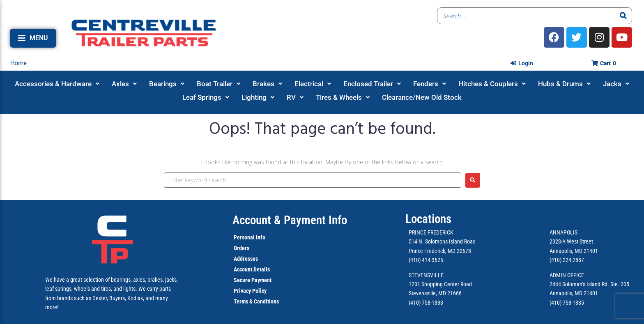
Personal (244, 237)
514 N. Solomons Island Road (442, 241)
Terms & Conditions (256, 301)
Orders (241, 248)
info (260, 237)
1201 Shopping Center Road (440, 284)
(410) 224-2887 (567, 260)
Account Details (252, 269)
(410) (555, 303)
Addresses (246, 259)
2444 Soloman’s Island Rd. (579, 284)
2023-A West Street (571, 241)
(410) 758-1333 (426, 303)
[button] (33, 38)
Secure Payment (253, 280)
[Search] (623, 16)
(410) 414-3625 (426, 260)
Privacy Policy (250, 291)
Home (18, 63)
